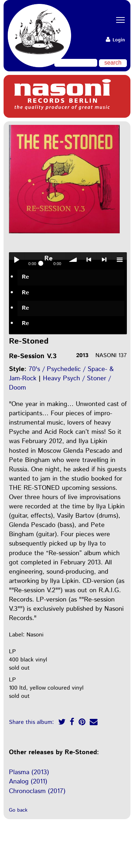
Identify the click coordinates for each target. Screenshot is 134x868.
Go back (18, 810)
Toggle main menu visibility (121, 14)
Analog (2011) (28, 782)
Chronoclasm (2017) (37, 791)
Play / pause (16, 260)
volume (73, 260)
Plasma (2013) (29, 772)
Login (115, 40)
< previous (89, 260)
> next (104, 260)
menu (119, 260)
